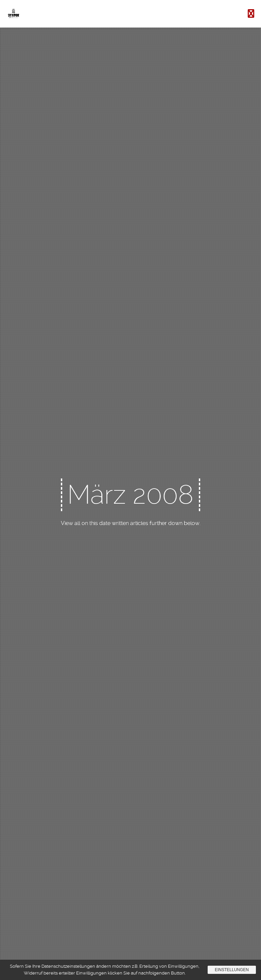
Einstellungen (232, 970)
